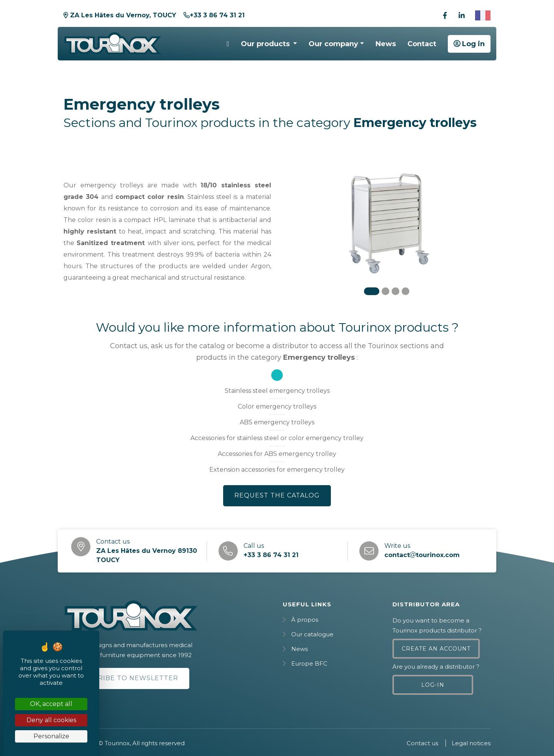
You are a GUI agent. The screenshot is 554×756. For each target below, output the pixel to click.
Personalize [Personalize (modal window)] (51, 736)
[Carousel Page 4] (405, 291)
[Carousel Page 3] (395, 291)
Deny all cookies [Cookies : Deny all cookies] (51, 720)
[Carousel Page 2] (385, 291)
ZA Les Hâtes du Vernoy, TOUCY (120, 15)
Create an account (436, 649)
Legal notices (471, 743)
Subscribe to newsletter (126, 678)
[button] (269, 44)
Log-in (433, 685)
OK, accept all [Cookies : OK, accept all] (51, 704)
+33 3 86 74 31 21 (214, 15)
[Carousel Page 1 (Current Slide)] (372, 291)
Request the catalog (277, 495)
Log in (469, 44)
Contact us (422, 743)
